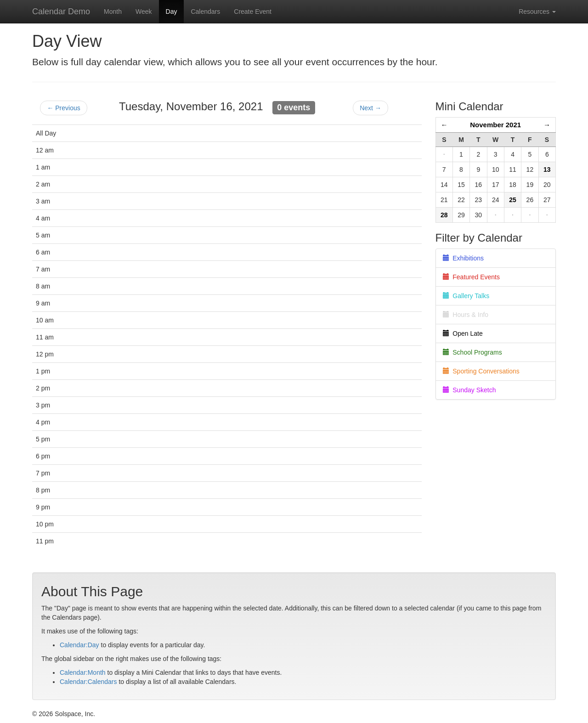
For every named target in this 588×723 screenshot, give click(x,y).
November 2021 (495, 125)
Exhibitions (463, 258)
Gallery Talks (466, 296)
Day (172, 11)
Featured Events (472, 277)
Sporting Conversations (481, 371)
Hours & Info (466, 315)
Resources (537, 11)
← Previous (63, 108)
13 (547, 169)
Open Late (463, 333)
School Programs (472, 352)
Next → (370, 108)
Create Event (253, 11)
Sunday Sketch (469, 390)
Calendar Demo (61, 11)
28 (444, 215)
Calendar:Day (79, 645)
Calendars (205, 11)
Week (144, 11)
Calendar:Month (83, 672)
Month (113, 11)
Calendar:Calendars (88, 682)
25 (513, 200)
